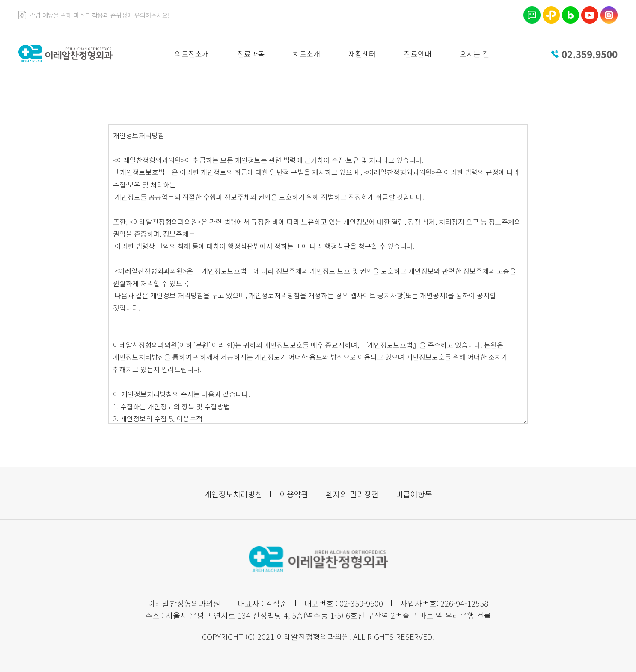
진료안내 (418, 54)
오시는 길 (474, 54)
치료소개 (306, 54)
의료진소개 (192, 54)
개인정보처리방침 (233, 494)
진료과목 (251, 54)
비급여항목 (414, 494)
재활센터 (362, 54)
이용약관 (294, 494)
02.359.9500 (590, 54)
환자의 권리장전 (352, 494)
